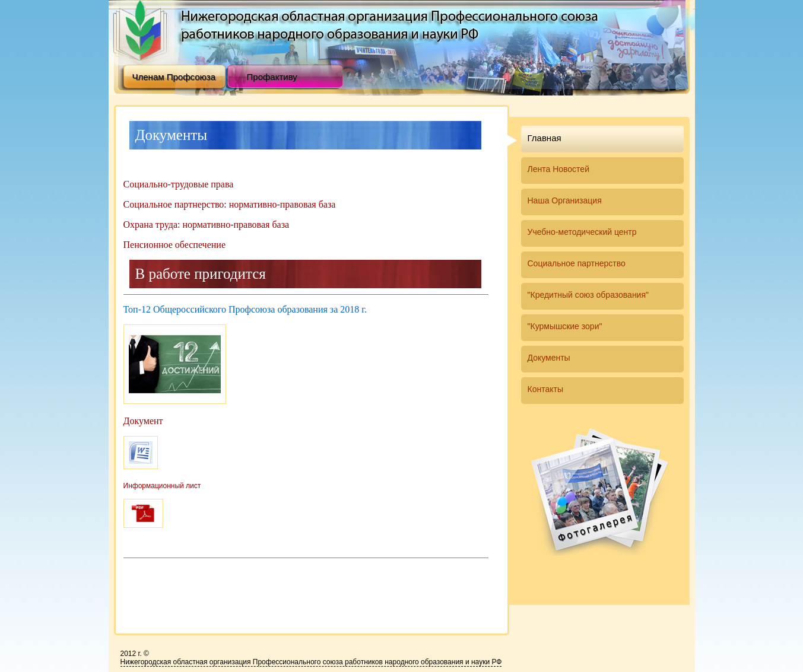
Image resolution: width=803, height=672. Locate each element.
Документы (549, 358)
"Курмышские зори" (565, 326)
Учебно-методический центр (582, 232)
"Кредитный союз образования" (588, 295)
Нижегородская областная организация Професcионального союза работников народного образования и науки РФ (311, 662)
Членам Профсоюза (174, 77)
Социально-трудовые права (179, 184)
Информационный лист (162, 486)
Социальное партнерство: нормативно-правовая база (230, 204)
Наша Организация (565, 200)
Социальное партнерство (577, 263)
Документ (143, 421)
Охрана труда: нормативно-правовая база (207, 224)
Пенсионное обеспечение (174, 245)
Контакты (545, 389)
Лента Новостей (558, 169)
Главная (545, 138)
